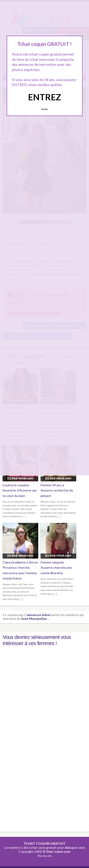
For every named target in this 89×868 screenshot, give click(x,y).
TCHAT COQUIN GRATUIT (44, 843)
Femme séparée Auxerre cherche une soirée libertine (56, 568)
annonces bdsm (38, 615)
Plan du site (45, 856)
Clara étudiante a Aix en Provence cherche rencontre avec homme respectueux (20, 570)
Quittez (44, 109)
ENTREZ (44, 97)
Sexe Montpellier (34, 619)
